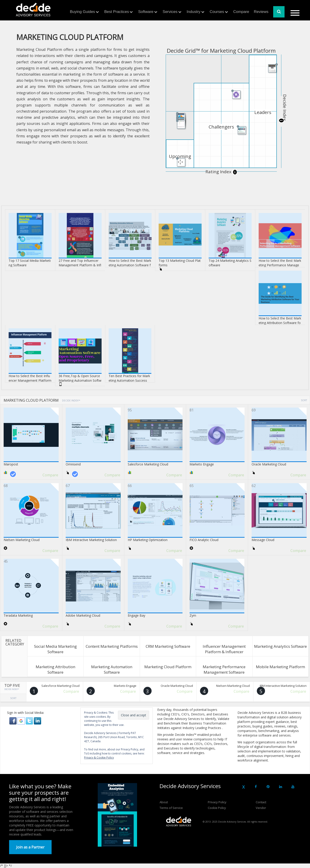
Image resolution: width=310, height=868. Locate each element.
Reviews (261, 12)
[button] (13, 721)
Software (146, 12)
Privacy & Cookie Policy (99, 758)
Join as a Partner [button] (30, 847)
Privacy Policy (217, 802)
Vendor (261, 808)
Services (170, 12)
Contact (261, 802)
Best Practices (117, 12)
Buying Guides (83, 12)
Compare (241, 12)
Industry (193, 12)
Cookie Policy (217, 808)
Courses (217, 12)
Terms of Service (171, 808)
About (164, 802)
